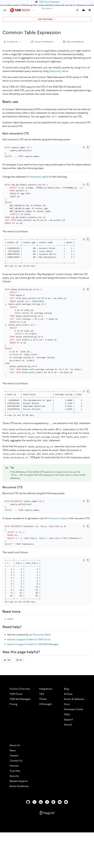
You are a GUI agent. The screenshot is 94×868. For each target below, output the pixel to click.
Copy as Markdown (42, 42)
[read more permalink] (23, 650)
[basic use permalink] (21, 102)
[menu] (5, 10)
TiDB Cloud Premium (49, 2)
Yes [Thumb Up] (7, 699)
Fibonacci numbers (58, 549)
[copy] (88, 147)
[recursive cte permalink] (25, 514)
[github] (28, 841)
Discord (37, 673)
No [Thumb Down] (19, 699)
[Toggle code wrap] (84, 147)
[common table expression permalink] (63, 32)
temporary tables (39, 187)
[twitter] (34, 841)
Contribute (12, 42)
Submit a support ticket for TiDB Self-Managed (33, 683)
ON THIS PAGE (47, 19)
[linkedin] (41, 841)
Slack (48, 673)
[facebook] (47, 841)
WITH (10, 658)
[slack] (53, 841)
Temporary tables (59, 71)
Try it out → (47, 8)
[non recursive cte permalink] (31, 133)
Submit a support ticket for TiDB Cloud (29, 678)
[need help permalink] (24, 666)
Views (84, 68)
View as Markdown (74, 42)
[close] (88, 845)
